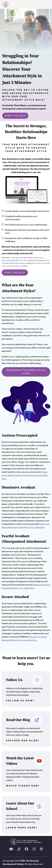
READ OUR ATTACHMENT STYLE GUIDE (26, 372)
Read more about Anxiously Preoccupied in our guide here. (25, 475)
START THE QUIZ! (15, 116)
